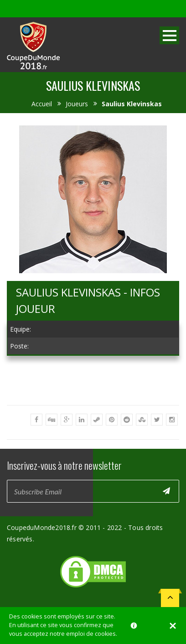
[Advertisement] (93, 423)
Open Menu (169, 35)
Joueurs (77, 104)
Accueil (42, 104)
